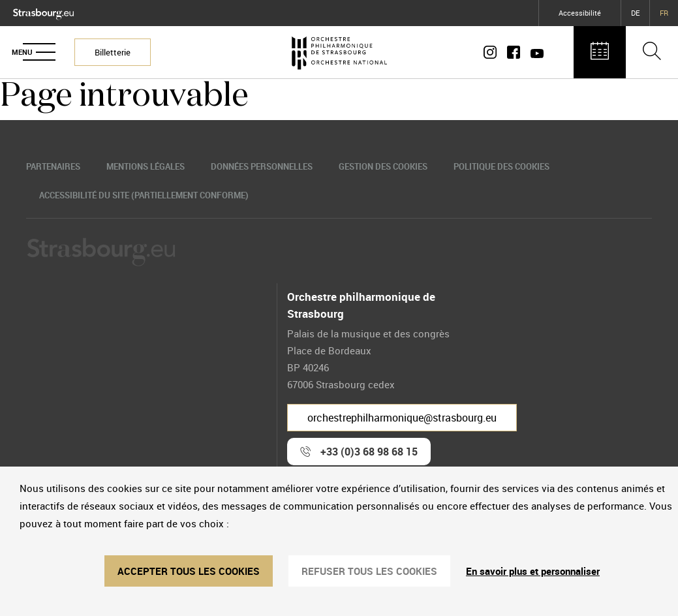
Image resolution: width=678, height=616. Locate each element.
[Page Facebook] (514, 52)
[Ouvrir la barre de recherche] (652, 52)
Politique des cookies (501, 166)
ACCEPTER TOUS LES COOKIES (189, 571)
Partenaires (53, 166)
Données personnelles (262, 166)
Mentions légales (146, 166)
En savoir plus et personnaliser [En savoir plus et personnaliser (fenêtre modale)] (533, 571)
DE (635, 13)
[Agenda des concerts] (600, 52)
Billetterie (113, 52)
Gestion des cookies (383, 166)
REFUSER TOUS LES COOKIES (369, 571)
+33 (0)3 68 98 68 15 (369, 452)
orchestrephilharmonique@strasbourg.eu (402, 418)
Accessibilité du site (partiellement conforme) (144, 195)
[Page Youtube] (534, 52)
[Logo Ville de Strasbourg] (43, 11)
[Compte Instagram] (493, 52)
